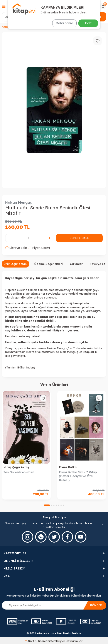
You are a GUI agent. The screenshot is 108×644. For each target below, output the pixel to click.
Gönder (96, 605)
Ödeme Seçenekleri (48, 264)
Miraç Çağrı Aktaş (16, 467)
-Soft (30, 641)
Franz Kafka (68, 467)
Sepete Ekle (79, 238)
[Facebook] (67, 537)
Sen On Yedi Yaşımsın (19, 472)
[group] (54, 110)
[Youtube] (81, 537)
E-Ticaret (41, 641)
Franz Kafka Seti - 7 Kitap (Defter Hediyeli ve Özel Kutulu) (78, 476)
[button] (47, 505)
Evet (88, 23)
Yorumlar (76, 264)
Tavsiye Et (97, 264)
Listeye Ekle (16, 248)
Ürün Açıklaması (15, 264)
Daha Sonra (64, 23)
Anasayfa (8, 27)
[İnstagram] (28, 537)
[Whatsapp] (41, 537)
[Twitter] (54, 537)
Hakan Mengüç (19, 202)
